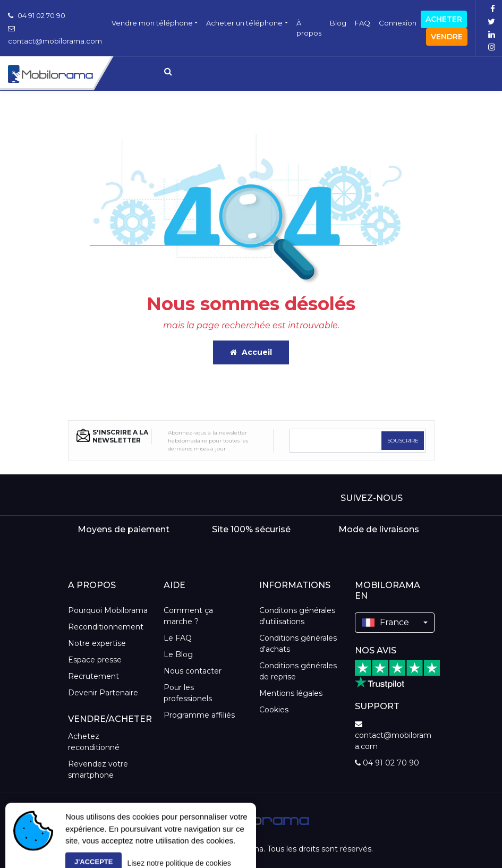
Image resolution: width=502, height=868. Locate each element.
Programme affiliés (199, 715)
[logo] (251, 818)
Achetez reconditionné (94, 742)
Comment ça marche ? (188, 616)
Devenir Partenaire (103, 693)
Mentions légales (291, 693)
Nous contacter (193, 671)
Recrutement (93, 676)
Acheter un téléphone (244, 23)
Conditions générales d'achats (298, 644)
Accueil (251, 352)
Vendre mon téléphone (152, 23)
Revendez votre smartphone (98, 769)
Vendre (447, 37)
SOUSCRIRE (403, 441)
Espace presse (95, 660)
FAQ (363, 23)
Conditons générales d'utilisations (297, 616)
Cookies (274, 710)
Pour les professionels (188, 693)
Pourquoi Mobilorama (108, 610)
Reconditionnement (106, 627)
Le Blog (178, 654)
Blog (338, 23)
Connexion (398, 23)
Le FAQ (178, 638)
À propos (309, 28)
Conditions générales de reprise (298, 671)
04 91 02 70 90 (37, 15)
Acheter (444, 19)
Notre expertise (97, 643)
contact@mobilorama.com (393, 736)
